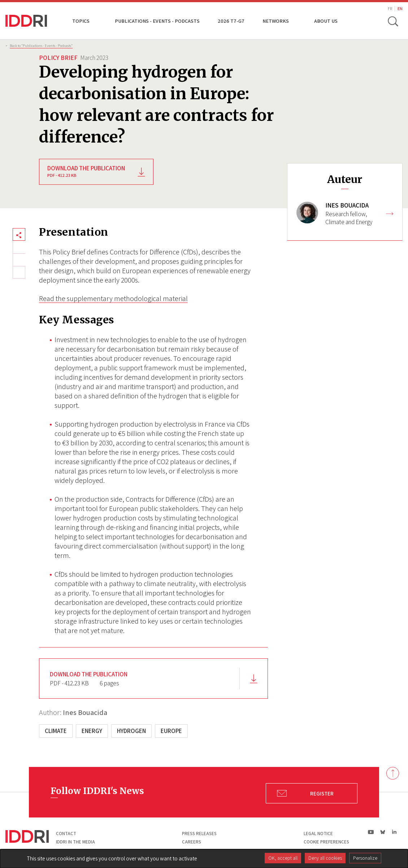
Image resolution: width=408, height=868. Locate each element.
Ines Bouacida (85, 712)
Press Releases (199, 834)
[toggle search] (393, 21)
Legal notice (318, 834)
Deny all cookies (325, 858)
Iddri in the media (75, 842)
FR (390, 8)
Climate (56, 731)
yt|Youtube (371, 832)
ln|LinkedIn (394, 832)
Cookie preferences (326, 842)
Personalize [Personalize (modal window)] (365, 858)
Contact (66, 834)
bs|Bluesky (383, 832)
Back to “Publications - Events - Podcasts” (41, 45)
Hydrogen (131, 731)
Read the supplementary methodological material (113, 298)
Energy (92, 731)
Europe (171, 731)
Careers (192, 842)
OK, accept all (283, 858)
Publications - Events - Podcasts (157, 21)
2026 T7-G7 (231, 21)
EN (400, 8)
